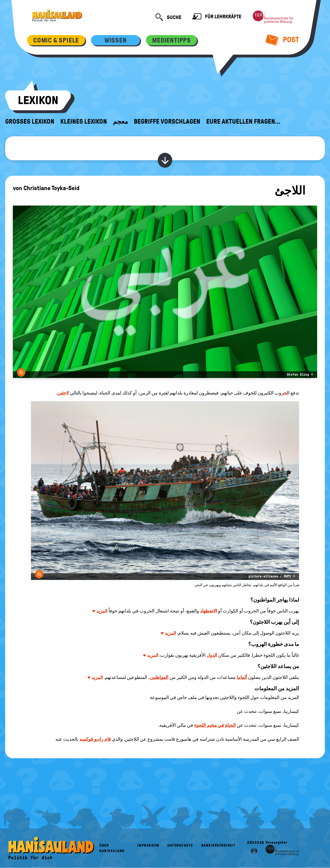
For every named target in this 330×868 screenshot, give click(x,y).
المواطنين (159, 677)
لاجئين (63, 393)
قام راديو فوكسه (95, 739)
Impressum (148, 845)
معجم (120, 122)
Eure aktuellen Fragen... (243, 122)
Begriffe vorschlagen (167, 122)
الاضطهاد (209, 611)
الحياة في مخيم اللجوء (215, 725)
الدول (212, 655)
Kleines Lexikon (84, 122)
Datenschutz (180, 845)
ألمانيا (242, 677)
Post (282, 40)
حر (284, 393)
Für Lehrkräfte (217, 17)
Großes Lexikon (30, 122)
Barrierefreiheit (219, 845)
